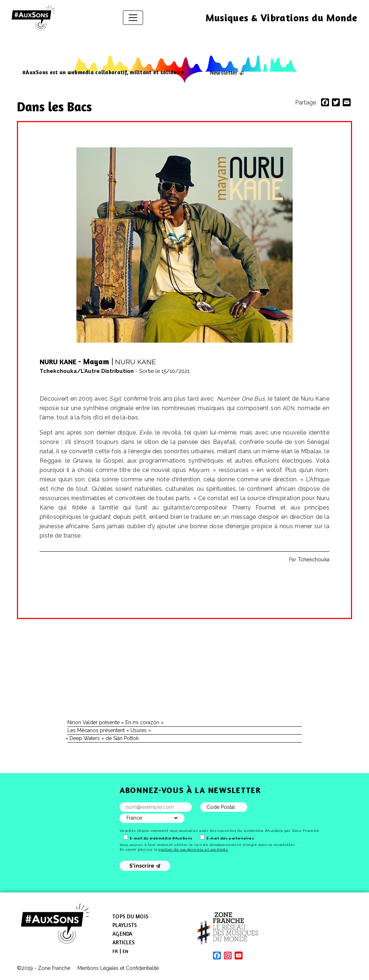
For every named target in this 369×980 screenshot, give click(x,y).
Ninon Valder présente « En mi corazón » (115, 722)
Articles (124, 942)
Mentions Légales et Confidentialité (118, 968)
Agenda (123, 934)
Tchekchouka (314, 560)
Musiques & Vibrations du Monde (281, 18)
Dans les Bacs (56, 106)
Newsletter (224, 72)
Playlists (125, 925)
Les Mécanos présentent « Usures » (109, 730)
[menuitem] (115, 951)
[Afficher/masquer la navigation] (133, 18)
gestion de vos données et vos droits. (193, 849)
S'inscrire (145, 866)
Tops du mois (130, 916)
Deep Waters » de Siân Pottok (103, 738)
